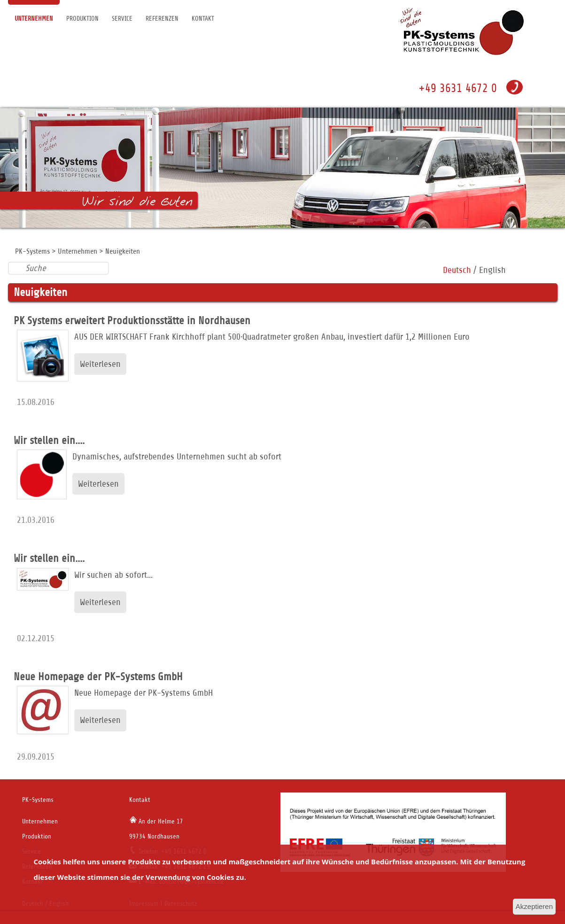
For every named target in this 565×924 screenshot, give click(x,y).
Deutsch (457, 270)
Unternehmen (34, 19)
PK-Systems (32, 251)
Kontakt (203, 19)
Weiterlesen (100, 364)
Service (122, 19)
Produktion (82, 19)
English (492, 270)
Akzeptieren (534, 906)
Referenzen (162, 19)
